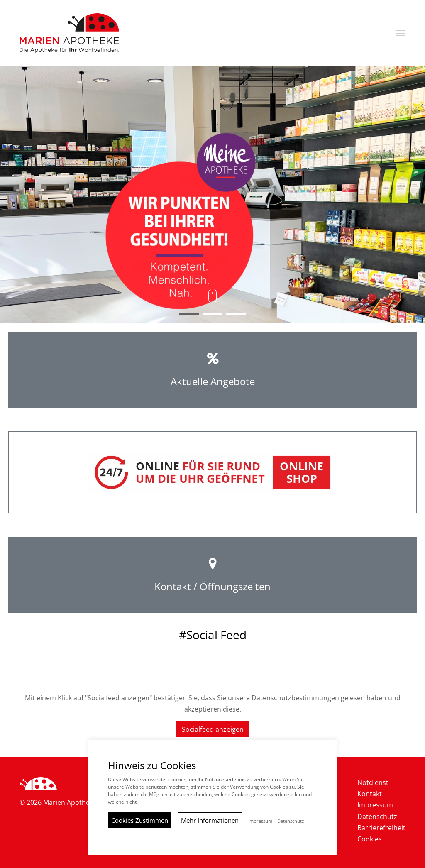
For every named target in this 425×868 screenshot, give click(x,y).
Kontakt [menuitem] (370, 794)
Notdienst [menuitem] (373, 782)
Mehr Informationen (210, 820)
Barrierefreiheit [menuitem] (381, 828)
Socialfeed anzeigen (213, 729)
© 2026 (58, 802)
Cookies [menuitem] (370, 839)
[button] (401, 33)
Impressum (260, 821)
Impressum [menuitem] (375, 805)
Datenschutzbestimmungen (295, 698)
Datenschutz (291, 821)
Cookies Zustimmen (140, 820)
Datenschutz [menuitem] (377, 817)
